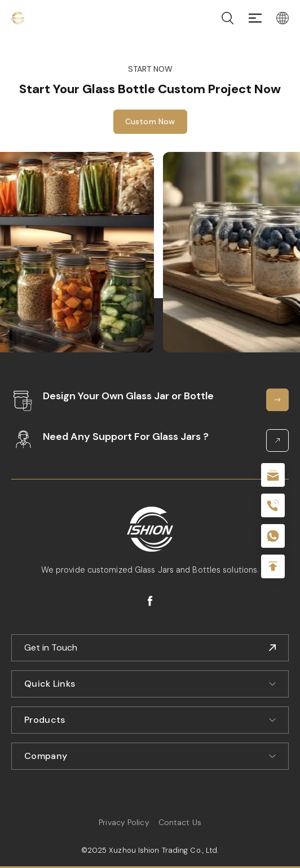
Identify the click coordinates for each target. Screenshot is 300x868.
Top (273, 566)
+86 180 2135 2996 (273, 505)
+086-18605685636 (273, 536)
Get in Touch (51, 647)
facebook (150, 601)
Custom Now (150, 121)
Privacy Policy (124, 822)
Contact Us (180, 822)
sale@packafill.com (273, 475)
